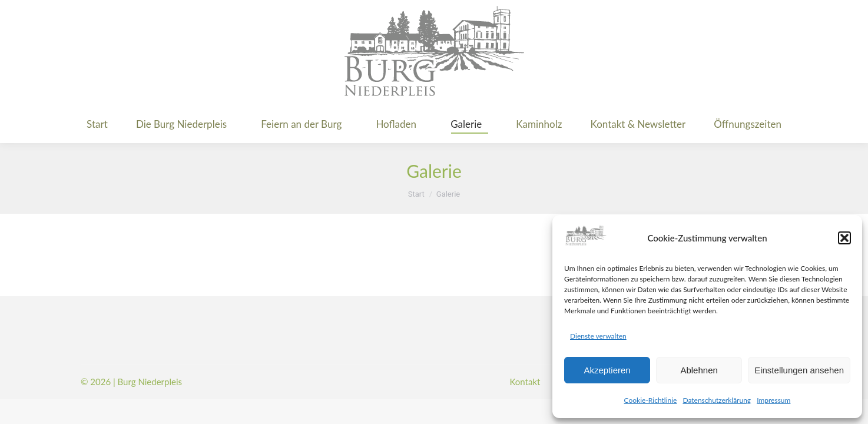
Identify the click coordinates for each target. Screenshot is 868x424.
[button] (844, 238)
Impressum (773, 400)
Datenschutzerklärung (717, 400)
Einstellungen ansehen (799, 370)
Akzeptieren (607, 370)
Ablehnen (699, 370)
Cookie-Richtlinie (651, 400)
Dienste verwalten (598, 336)
